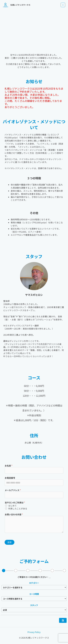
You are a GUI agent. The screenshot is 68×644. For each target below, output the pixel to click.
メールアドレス (13, 490)
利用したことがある (18, 508)
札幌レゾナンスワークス (20, 5)
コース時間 (34, 594)
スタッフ (34, 605)
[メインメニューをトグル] (63, 5)
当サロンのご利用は (15, 502)
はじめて (13, 506)
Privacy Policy (34, 632)
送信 (9, 542)
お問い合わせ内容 (14, 514)
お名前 (9, 466)
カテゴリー (34, 583)
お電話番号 (10, 478)
